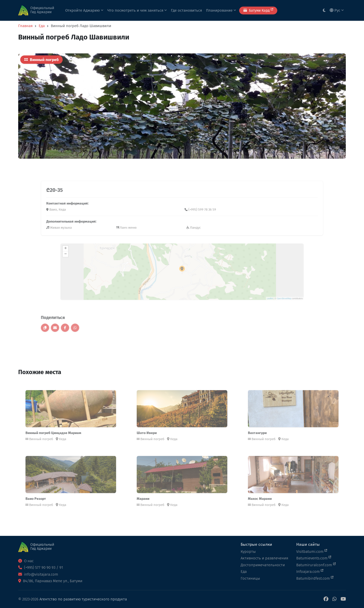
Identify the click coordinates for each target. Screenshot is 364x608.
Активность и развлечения (264, 558)
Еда (42, 26)
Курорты (248, 552)
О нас (26, 561)
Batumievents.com (314, 558)
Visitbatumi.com (312, 551)
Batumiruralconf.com (316, 565)
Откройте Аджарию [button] (84, 10)
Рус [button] (337, 10)
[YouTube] (343, 599)
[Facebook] (326, 599)
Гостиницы (250, 578)
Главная (25, 26)
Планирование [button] (221, 10)
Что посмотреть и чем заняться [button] (137, 10)
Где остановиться (186, 10)
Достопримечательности (263, 565)
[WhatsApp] (334, 599)
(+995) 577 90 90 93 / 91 (41, 568)
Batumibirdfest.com (315, 578)
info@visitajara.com (38, 574)
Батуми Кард (258, 10)
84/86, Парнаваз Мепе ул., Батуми (50, 581)
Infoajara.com (310, 571)
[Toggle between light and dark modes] (324, 11)
